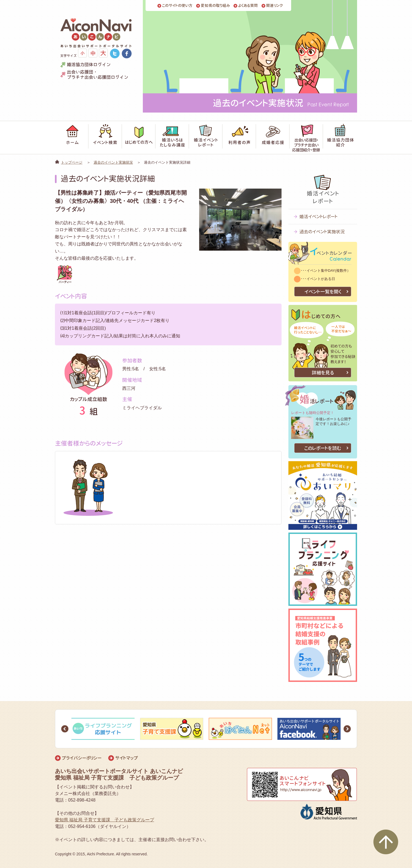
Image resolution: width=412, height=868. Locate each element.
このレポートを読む (323, 448)
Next (347, 729)
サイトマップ (126, 758)
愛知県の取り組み (215, 6)
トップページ (72, 162)
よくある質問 (248, 6)
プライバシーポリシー (82, 758)
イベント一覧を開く (323, 292)
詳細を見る (323, 373)
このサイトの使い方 (177, 6)
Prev (65, 729)
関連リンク (275, 6)
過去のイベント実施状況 (113, 162)
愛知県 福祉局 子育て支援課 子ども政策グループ (105, 820)
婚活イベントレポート (318, 217)
